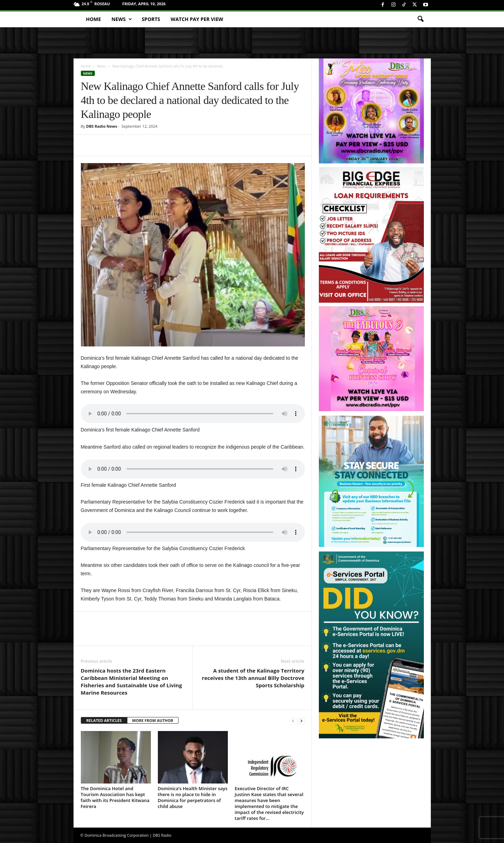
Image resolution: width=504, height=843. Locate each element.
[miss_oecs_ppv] (371, 111)
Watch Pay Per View (197, 19)
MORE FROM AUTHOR (153, 720)
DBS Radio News (102, 126)
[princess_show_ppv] (371, 359)
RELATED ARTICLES (104, 720)
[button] (420, 19)
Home (94, 19)
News (121, 19)
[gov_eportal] (371, 645)
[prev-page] (293, 721)
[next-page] (301, 721)
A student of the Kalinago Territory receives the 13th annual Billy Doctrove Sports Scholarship (253, 678)
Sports (151, 19)
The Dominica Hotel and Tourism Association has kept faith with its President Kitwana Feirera (115, 797)
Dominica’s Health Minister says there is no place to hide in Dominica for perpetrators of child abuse (193, 797)
